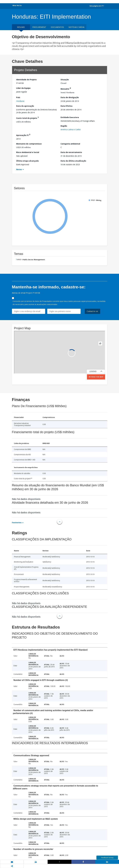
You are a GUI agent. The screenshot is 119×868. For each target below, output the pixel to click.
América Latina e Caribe (71, 130)
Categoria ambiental (70, 144)
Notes (19, 169)
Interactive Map (96, 377)
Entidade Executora (70, 117)
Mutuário (66, 88)
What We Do (17, 6)
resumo (21, 27)
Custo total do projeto (27, 118)
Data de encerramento (71, 152)
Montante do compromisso (29, 144)
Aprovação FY (23, 135)
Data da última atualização (73, 161)
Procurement (39, 27)
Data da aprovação (25, 106)
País (18, 97)
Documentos (57, 27)
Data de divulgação (70, 97)
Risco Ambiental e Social (28, 152)
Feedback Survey (107, 858)
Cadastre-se (92, 311)
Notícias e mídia (76, 27)
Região (64, 126)
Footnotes (17, 522)
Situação (65, 80)
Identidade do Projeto (26, 80)
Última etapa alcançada (27, 161)
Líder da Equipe (23, 88)
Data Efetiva (67, 106)
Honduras (20, 101)
